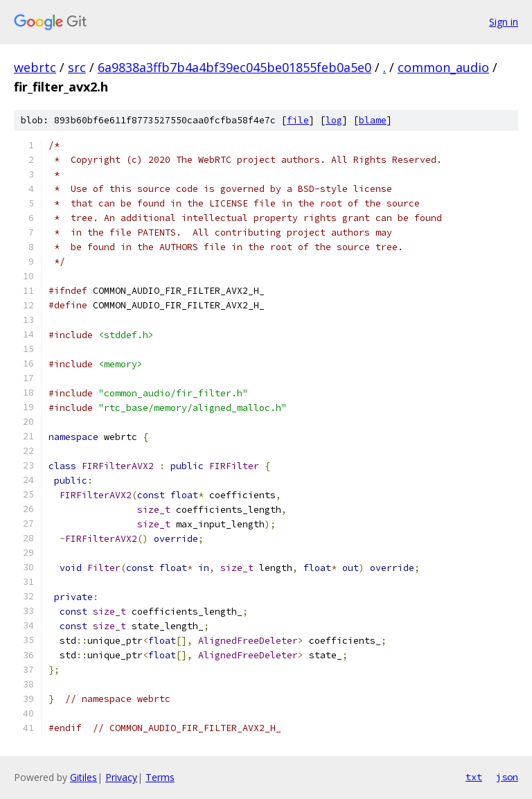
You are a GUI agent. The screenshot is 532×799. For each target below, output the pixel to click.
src (77, 67)
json (507, 777)
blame (373, 120)
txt (474, 777)
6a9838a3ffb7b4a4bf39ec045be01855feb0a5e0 (234, 67)
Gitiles (83, 777)
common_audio (443, 67)
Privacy (121, 777)
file (298, 120)
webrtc (35, 67)
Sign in (504, 22)
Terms (160, 777)
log (334, 120)
